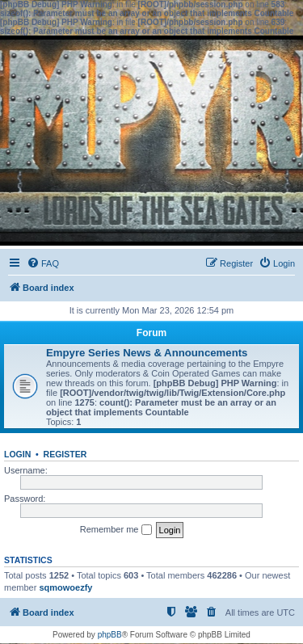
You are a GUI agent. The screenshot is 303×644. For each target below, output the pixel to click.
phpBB (110, 635)
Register (65, 454)
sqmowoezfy (65, 587)
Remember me (116, 530)
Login (17, 454)
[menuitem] (43, 263)
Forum (151, 333)
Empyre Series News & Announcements (147, 353)
